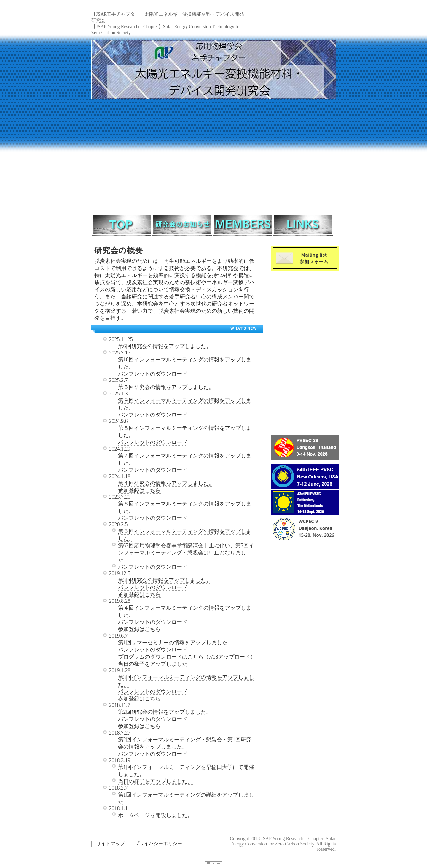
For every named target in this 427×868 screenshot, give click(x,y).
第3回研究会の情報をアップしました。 (165, 580)
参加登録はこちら (139, 490)
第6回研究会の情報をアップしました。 (165, 346)
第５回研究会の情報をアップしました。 (166, 387)
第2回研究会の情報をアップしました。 (165, 712)
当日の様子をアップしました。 (155, 664)
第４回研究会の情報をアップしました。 (166, 483)
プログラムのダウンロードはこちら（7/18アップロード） (187, 657)
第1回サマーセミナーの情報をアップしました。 (175, 643)
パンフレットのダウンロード (153, 374)
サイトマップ (111, 844)
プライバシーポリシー (158, 844)
